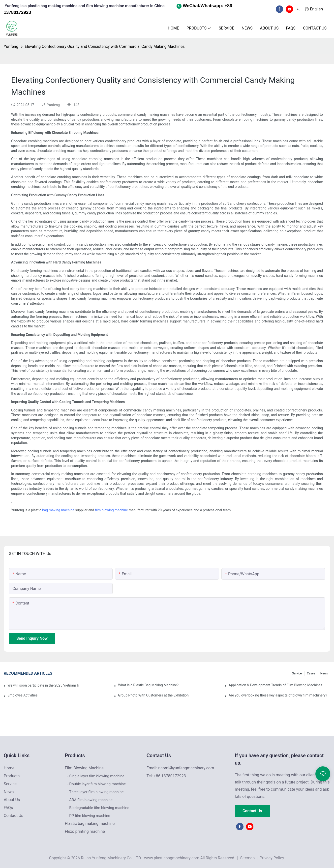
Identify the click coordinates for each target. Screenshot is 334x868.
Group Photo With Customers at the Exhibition (153, 695)
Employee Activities (23, 695)
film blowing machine (111, 510)
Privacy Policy (272, 858)
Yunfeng (11, 46)
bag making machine (58, 510)
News (324, 673)
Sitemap (247, 858)
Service (297, 673)
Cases (311, 673)
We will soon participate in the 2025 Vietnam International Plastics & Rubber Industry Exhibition (43, 685)
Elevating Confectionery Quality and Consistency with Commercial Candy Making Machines (105, 46)
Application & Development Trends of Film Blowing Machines (275, 685)
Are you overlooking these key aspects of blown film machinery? (278, 695)
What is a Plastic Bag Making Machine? (148, 685)
